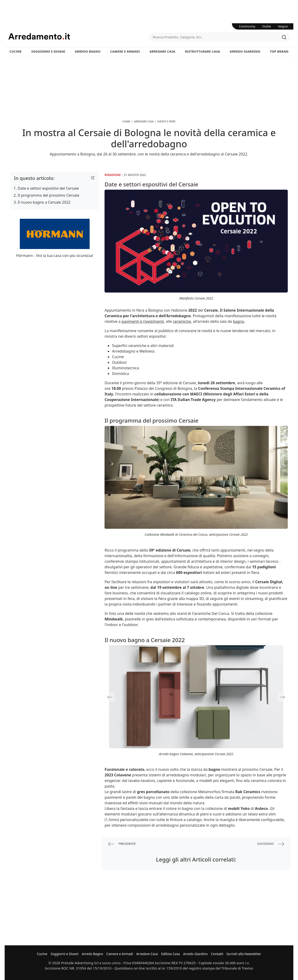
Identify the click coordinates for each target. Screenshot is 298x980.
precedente (122, 844)
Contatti (217, 954)
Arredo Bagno (88, 51)
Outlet (267, 26)
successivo (271, 844)
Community (247, 26)
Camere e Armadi (125, 51)
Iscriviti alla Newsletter (244, 954)
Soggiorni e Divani (48, 51)
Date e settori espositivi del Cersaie (48, 188)
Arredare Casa (162, 51)
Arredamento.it (79, 36)
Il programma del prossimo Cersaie (48, 195)
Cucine (16, 51)
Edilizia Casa (170, 954)
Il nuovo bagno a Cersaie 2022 (44, 202)
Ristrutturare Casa (202, 51)
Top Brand (279, 51)
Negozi (283, 26)
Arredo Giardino (245, 51)
